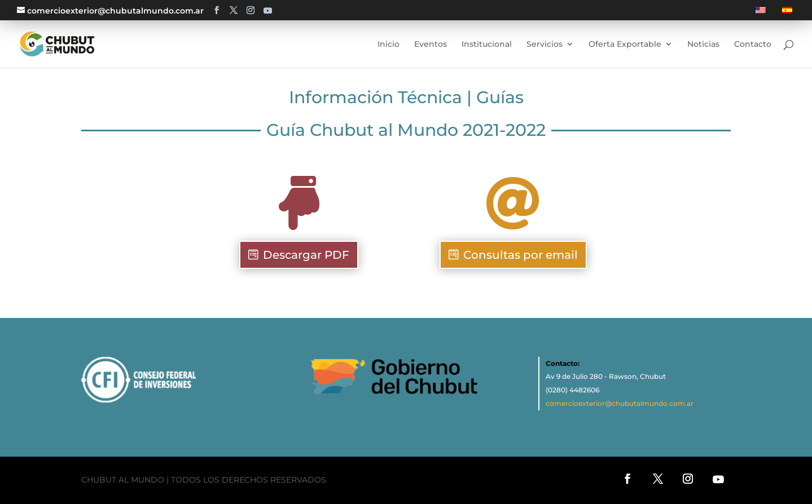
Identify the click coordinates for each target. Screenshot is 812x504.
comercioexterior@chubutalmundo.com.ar (620, 403)
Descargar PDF (306, 255)
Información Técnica (376, 97)
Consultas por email (521, 255)
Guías (500, 97)
